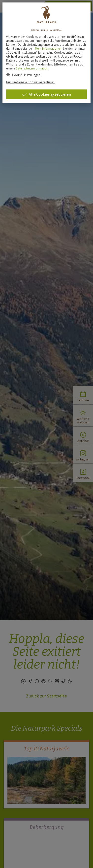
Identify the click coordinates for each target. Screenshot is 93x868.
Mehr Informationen (48, 48)
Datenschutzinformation (32, 68)
